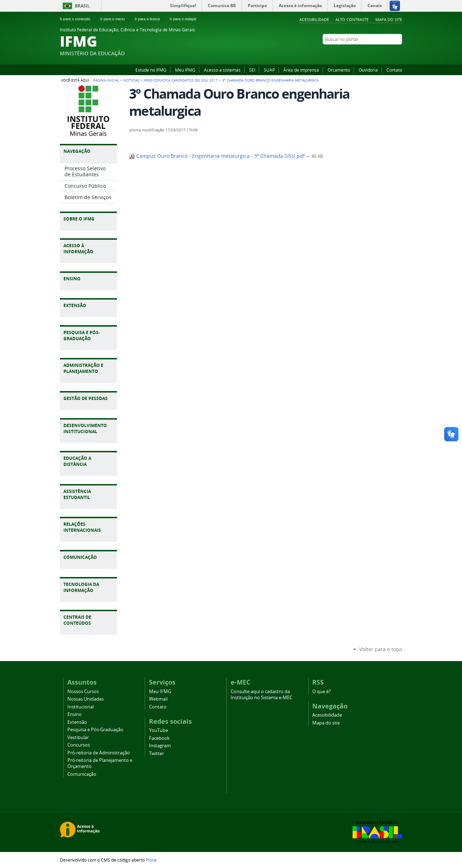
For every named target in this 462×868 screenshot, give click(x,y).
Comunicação (82, 774)
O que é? (322, 692)
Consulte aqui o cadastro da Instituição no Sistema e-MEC (261, 695)
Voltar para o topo (381, 649)
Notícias (131, 80)
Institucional (81, 707)
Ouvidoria (368, 70)
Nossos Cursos (83, 692)
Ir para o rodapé (186, 19)
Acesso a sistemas (222, 70)
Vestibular (78, 737)
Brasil (82, 6)
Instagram (390, 53)
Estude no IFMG (151, 70)
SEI (252, 70)
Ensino (75, 714)
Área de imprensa (301, 70)
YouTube (372, 53)
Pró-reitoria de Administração (99, 753)
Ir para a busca (150, 19)
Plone (151, 860)
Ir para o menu (115, 19)
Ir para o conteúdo (78, 19)
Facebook (381, 53)
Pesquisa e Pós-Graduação (95, 730)
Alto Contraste (352, 19)
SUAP (269, 70)
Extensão (77, 722)
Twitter (399, 53)
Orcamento (339, 70)
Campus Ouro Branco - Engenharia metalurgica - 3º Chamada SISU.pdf (218, 156)
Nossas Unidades (86, 699)
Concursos (79, 745)
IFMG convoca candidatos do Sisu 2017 (181, 80)
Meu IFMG (185, 70)
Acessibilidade (314, 19)
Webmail (158, 699)
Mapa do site (389, 19)
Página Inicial (106, 80)
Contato (394, 70)
